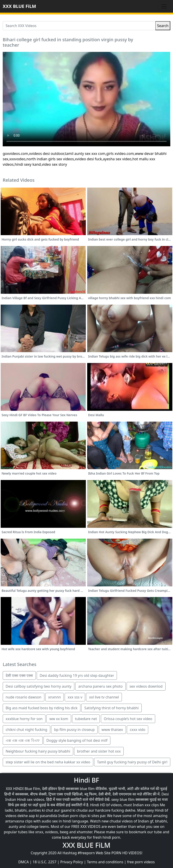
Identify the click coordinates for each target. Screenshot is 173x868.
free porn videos (141, 862)
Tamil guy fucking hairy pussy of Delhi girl (132, 762)
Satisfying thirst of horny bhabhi (111, 708)
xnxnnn (55, 697)
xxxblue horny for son (24, 719)
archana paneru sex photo (100, 686)
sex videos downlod (146, 686)
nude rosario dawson (24, 697)
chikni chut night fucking (26, 730)
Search (163, 26)
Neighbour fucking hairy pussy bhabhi (38, 751)
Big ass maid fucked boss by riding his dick (42, 708)
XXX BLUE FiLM (19, 6)
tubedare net (86, 719)
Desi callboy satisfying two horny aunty (39, 686)
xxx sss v (75, 697)
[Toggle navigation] (164, 6)
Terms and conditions (105, 862)
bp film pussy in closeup (74, 730)
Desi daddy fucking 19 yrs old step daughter (77, 675)
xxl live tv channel (104, 697)
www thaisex (112, 730)
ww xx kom (59, 719)
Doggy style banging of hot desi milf (77, 740)
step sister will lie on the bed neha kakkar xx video (48, 762)
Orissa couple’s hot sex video (128, 719)
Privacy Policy (72, 862)
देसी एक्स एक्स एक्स (19, 675)
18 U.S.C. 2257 (45, 862)
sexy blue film (123, 799)
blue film (87, 789)
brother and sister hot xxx (99, 751)
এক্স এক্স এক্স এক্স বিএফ (23, 740)
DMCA (24, 862)
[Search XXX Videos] (79, 26)
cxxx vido (138, 730)
